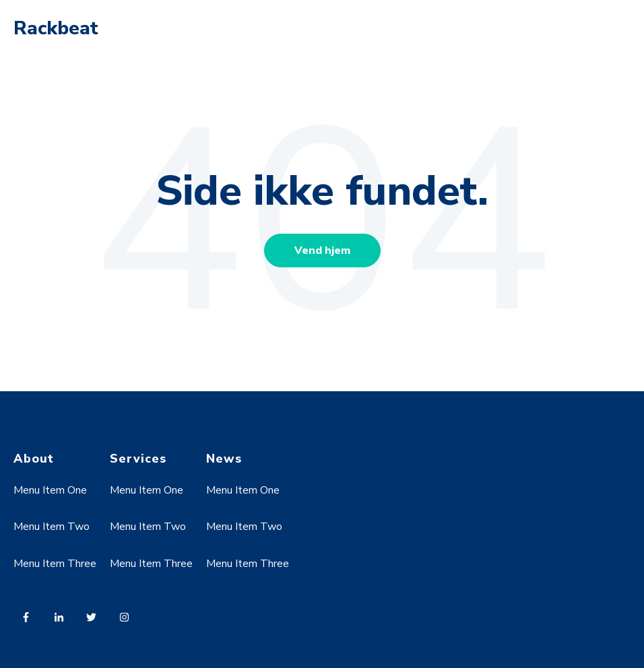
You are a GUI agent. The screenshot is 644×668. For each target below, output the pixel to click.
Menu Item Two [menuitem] (52, 527)
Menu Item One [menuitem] (50, 490)
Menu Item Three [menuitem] (55, 564)
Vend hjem (322, 250)
